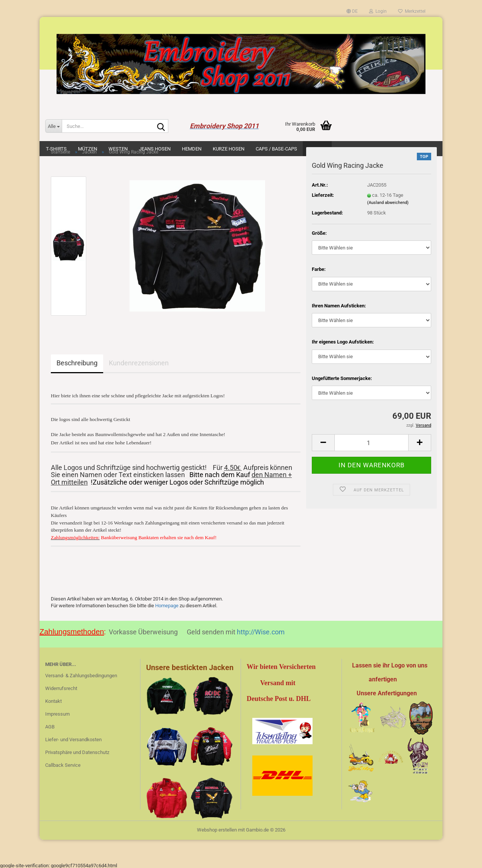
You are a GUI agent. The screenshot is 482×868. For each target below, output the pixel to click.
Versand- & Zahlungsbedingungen (81, 674)
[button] (352, 11)
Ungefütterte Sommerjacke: (342, 378)
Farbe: (319, 269)
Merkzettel (412, 11)
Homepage (167, 604)
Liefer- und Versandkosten (73, 738)
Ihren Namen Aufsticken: (339, 306)
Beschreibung (77, 363)
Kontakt (53, 700)
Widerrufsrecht (61, 687)
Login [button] (378, 11)
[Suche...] (53, 126)
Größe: (319, 233)
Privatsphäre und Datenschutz (77, 751)
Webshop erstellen (217, 828)
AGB (50, 725)
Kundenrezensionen (139, 363)
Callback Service (63, 764)
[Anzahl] (371, 443)
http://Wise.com (261, 630)
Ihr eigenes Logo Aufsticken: (343, 342)
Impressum (57, 712)
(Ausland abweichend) (388, 203)
